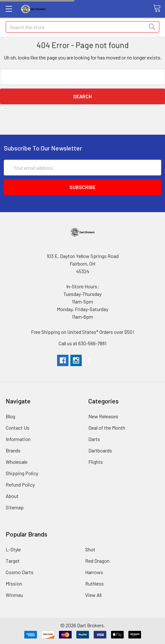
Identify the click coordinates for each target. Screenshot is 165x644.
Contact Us (18, 428)
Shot (90, 549)
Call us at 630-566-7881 (82, 343)
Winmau (14, 595)
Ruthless (94, 583)
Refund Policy (20, 485)
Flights (96, 462)
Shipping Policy (22, 473)
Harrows (94, 572)
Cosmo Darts (20, 572)
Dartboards (100, 450)
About (12, 496)
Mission (14, 583)
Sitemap (15, 507)
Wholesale (17, 462)
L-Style (13, 549)
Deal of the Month (107, 428)
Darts (94, 439)
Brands (13, 450)
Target (13, 561)
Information (18, 439)
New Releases (103, 416)
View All (93, 595)
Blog (10, 416)
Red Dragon (97, 561)
